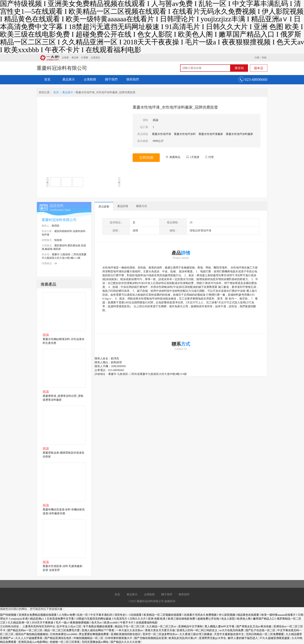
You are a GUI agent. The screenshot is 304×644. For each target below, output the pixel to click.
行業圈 (85, 58)
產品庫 (75, 58)
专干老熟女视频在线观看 (98, 626)
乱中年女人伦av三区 (69, 626)
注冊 (257, 58)
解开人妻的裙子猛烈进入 (243, 638)
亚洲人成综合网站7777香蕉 (98, 630)
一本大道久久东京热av (130, 630)
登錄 (264, 58)
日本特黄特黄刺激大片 (119, 638)
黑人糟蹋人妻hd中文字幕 (220, 626)
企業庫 (65, 58)
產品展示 (69, 79)
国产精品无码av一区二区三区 (25, 630)
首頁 (47, 79)
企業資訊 (95, 58)
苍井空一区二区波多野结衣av (160, 634)
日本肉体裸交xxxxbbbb (64, 634)
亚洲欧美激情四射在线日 (126, 634)
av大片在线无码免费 (232, 630)
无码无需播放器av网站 (95, 642)
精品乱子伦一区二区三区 (130, 626)
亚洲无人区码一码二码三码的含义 (197, 630)
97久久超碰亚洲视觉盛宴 (275, 638)
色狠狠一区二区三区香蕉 (65, 642)
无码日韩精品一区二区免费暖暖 (265, 634)
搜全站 (239, 68)
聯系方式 (142, 206)
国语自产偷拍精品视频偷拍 (32, 634)
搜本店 (259, 68)
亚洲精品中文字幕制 (191, 626)
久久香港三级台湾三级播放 (196, 634)
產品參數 (104, 207)
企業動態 (90, 79)
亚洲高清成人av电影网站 (33, 642)
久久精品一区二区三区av (162, 626)
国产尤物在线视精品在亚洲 (151, 638)
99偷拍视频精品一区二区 (89, 638)
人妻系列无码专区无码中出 (39, 626)
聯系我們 (133, 79)
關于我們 (111, 79)
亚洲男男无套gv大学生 (213, 638)
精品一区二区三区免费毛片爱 (62, 630)
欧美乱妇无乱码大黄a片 (183, 638)
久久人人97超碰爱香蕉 (29, 638)
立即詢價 (146, 158)
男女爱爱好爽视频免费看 (94, 634)
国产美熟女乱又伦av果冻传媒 (254, 626)
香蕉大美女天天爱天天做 (160, 630)
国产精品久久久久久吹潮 (126, 642)
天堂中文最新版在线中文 (229, 634)
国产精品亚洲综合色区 (58, 638)
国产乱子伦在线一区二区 (261, 630)
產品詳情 (123, 206)
